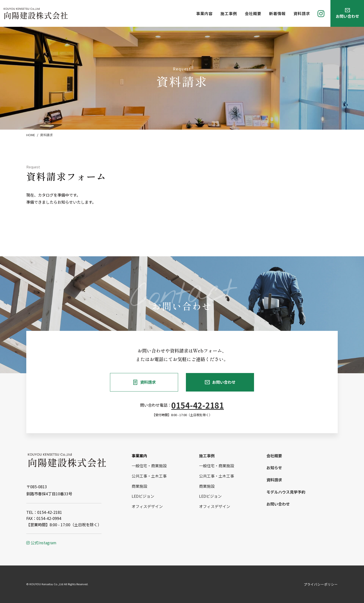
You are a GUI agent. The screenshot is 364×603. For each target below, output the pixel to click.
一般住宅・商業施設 (149, 466)
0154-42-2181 (198, 405)
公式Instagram (41, 543)
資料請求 (302, 13)
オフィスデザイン (147, 506)
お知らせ (274, 468)
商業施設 (139, 486)
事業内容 (204, 13)
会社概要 (253, 13)
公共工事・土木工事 (149, 476)
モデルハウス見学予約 (286, 492)
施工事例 (229, 13)
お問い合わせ (224, 382)
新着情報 (277, 13)
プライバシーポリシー (321, 584)
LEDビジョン (143, 496)
